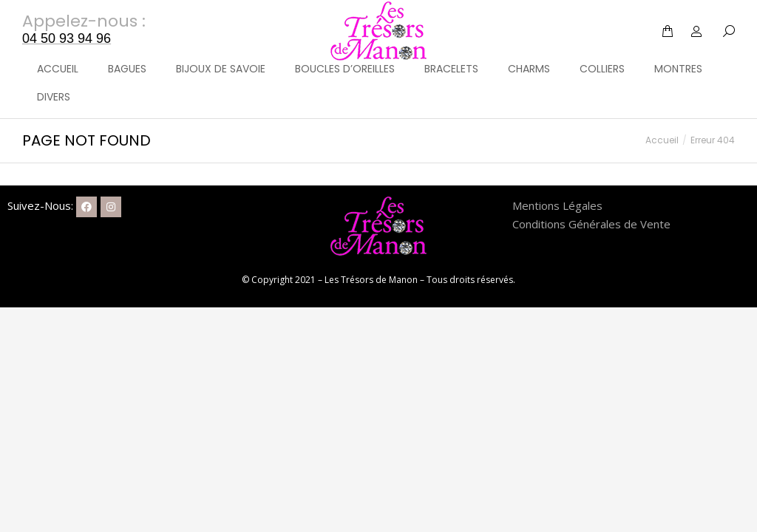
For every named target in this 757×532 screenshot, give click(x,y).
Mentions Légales (557, 205)
